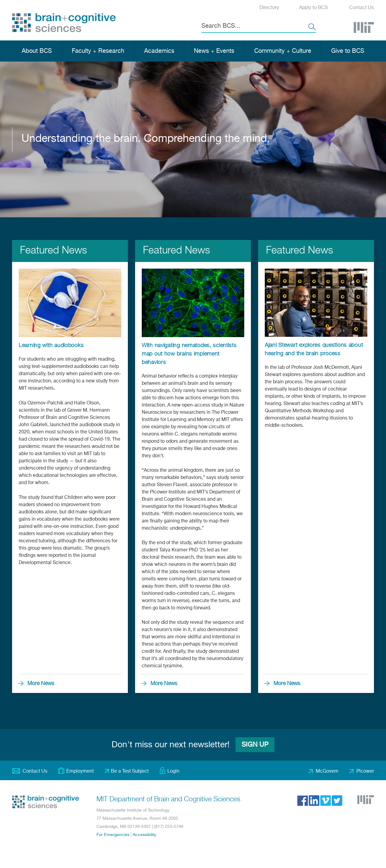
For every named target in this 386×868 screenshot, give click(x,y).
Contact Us (362, 8)
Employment (80, 771)
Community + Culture (283, 51)
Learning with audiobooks (51, 346)
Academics (159, 51)
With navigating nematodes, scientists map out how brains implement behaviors (189, 354)
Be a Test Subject (130, 771)
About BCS (37, 51)
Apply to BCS (313, 8)
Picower (365, 771)
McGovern (327, 771)
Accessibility (144, 835)
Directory (269, 8)
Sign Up (255, 745)
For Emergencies (113, 835)
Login (173, 771)
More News (41, 684)
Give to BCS (348, 51)
